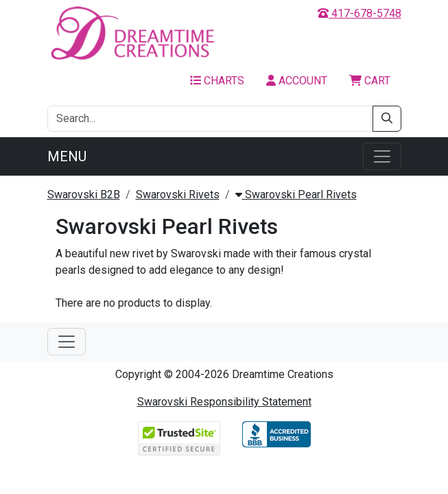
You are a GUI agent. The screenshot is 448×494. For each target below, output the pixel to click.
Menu (67, 156)
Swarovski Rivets (178, 195)
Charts (217, 81)
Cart (370, 81)
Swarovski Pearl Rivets (296, 195)
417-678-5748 (359, 13)
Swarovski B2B (84, 195)
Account (297, 81)
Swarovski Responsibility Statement (224, 402)
